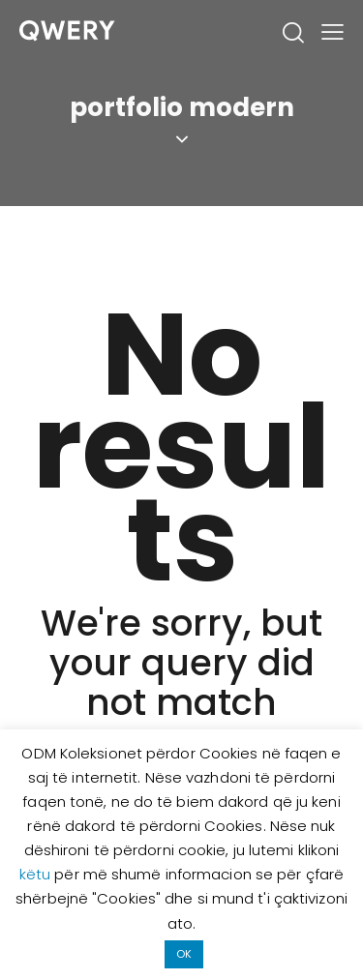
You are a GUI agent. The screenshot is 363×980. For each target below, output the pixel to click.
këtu (37, 874)
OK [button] (184, 954)
